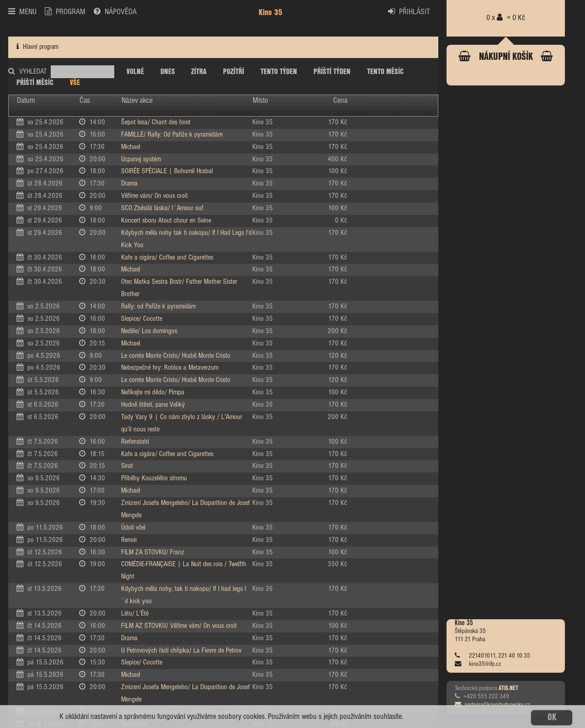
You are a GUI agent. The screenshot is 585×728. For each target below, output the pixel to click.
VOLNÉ (135, 72)
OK (552, 718)
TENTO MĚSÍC (385, 72)
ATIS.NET (508, 688)
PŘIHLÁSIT (409, 12)
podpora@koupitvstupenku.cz (493, 705)
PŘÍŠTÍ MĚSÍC (35, 83)
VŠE (75, 83)
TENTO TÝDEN (279, 72)
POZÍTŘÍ (234, 72)
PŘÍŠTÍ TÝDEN (332, 72)
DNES (168, 72)
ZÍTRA (199, 72)
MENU (22, 12)
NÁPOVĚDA (115, 12)
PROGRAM (65, 12)
